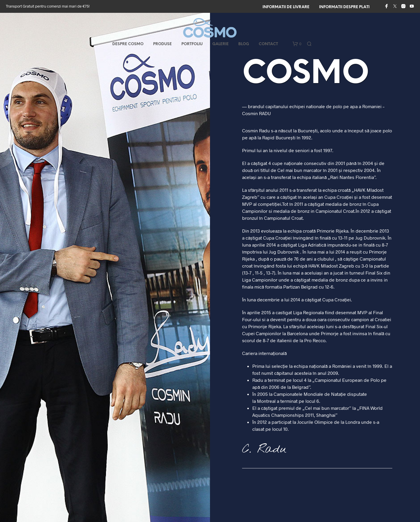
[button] (297, 44)
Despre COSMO (128, 44)
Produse (162, 44)
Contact (268, 44)
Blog (244, 44)
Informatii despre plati (344, 7)
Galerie (220, 44)
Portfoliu (192, 44)
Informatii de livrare (286, 7)
